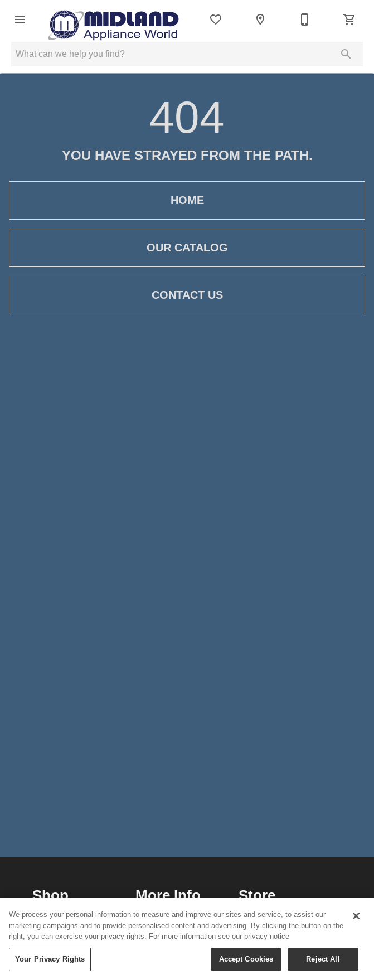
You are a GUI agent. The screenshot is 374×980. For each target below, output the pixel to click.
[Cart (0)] (349, 20)
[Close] (356, 922)
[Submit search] (346, 54)
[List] (216, 20)
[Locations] (260, 20)
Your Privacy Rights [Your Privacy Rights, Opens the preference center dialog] (50, 964)
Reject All (323, 964)
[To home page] (113, 20)
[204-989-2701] (305, 20)
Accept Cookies (246, 964)
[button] (20, 20)
